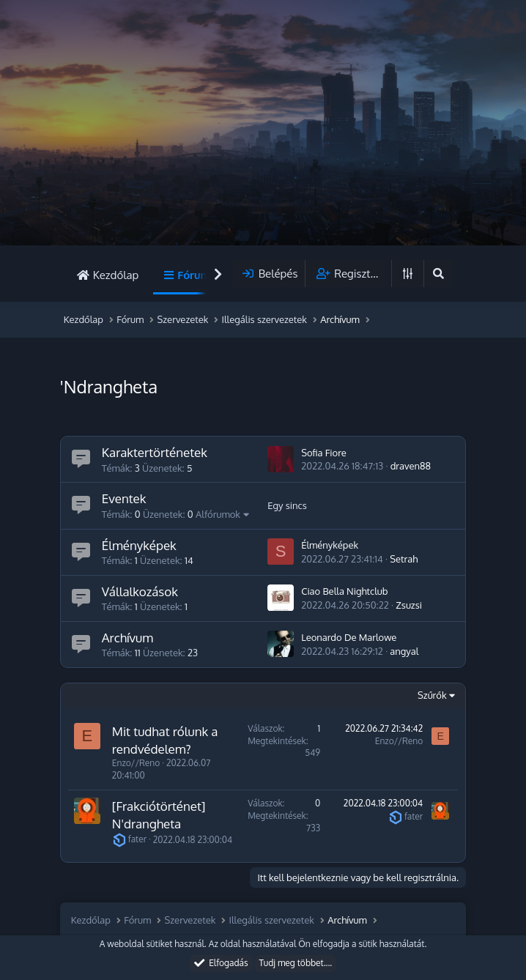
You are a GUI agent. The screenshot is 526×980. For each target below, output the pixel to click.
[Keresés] (438, 274)
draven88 (411, 466)
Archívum (127, 638)
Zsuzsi (409, 605)
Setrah (404, 559)
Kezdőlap (116, 275)
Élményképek (139, 545)
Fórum (194, 275)
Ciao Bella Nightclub (344, 591)
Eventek (124, 498)
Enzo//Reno (136, 763)
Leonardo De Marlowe (349, 637)
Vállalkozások (140, 591)
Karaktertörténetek (155, 452)
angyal (404, 651)
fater (129, 839)
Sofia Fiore (324, 453)
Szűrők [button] (432, 695)
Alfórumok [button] (218, 514)
